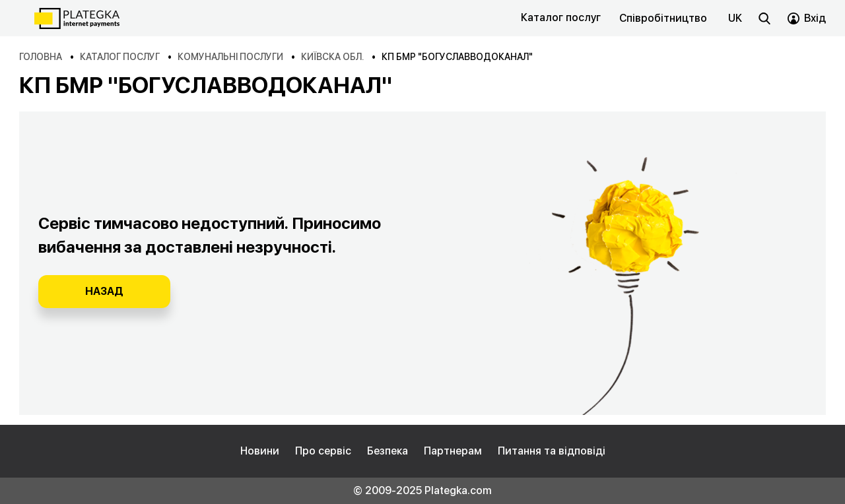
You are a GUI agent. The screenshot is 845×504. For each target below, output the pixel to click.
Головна (41, 57)
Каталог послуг (561, 17)
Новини (260, 451)
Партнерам (453, 451)
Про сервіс (323, 451)
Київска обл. (332, 57)
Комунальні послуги (230, 57)
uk (735, 18)
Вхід (815, 18)
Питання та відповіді (552, 451)
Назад (104, 291)
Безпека (388, 451)
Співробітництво (663, 18)
